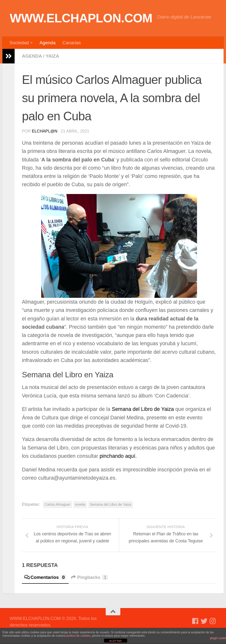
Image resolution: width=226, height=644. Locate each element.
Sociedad (19, 43)
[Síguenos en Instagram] (213, 621)
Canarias (72, 43)
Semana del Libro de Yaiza (143, 409)
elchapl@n (45, 131)
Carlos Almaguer (57, 504)
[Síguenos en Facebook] (195, 621)
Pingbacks (89, 577)
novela (80, 504)
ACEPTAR (115, 641)
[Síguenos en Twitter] (204, 621)
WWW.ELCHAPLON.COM (81, 18)
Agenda (47, 43)
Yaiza (52, 56)
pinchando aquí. (118, 456)
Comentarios (45, 577)
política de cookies (78, 636)
